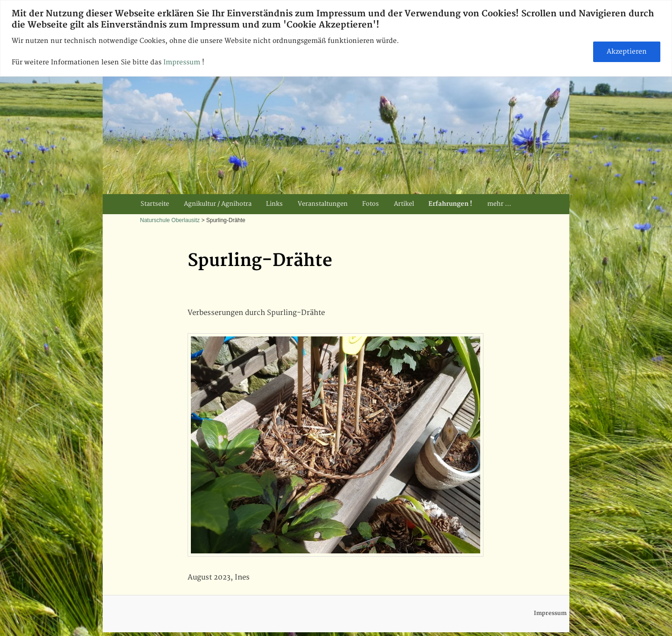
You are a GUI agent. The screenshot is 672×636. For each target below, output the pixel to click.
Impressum (183, 62)
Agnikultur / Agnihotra (218, 204)
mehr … (499, 204)
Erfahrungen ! (450, 204)
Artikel (404, 204)
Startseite (155, 204)
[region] (336, 38)
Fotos (371, 204)
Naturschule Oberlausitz (170, 220)
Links (274, 204)
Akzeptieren (627, 52)
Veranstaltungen (323, 204)
